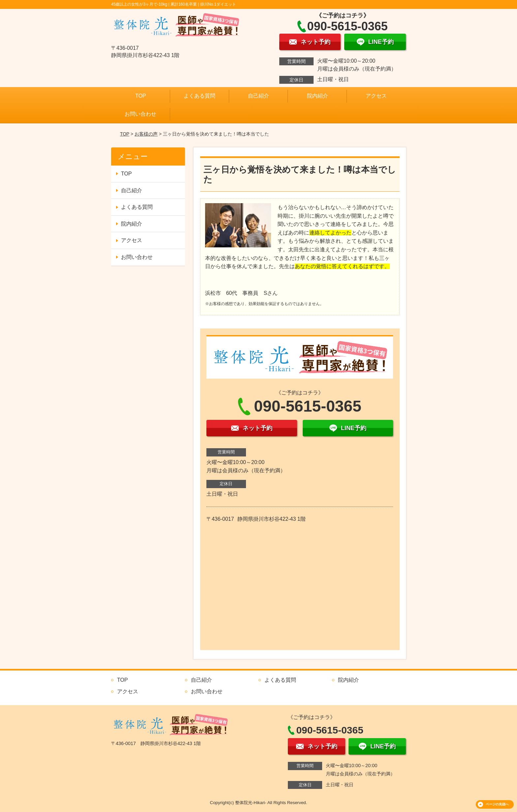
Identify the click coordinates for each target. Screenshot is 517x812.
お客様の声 (146, 134)
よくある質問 (199, 96)
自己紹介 (258, 96)
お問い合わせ (140, 114)
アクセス (376, 96)
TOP (141, 96)
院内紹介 (318, 96)
